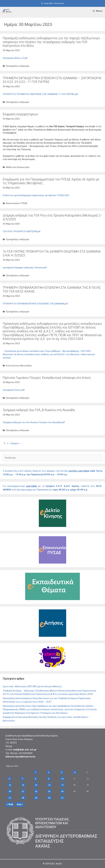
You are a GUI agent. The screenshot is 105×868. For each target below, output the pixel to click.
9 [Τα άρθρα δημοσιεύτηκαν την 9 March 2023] (49, 779)
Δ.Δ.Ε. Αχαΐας (56, 864)
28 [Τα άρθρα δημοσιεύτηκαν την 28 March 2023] (23, 798)
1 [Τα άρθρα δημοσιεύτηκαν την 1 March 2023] (36, 772)
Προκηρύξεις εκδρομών (18, 66)
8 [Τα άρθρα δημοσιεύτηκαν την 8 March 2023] (36, 779)
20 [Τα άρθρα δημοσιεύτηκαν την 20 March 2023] (10, 791)
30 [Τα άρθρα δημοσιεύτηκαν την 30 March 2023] (49, 798)
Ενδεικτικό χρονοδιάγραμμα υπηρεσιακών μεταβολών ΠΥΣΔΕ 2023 (36, 195)
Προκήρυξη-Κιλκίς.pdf (14, 390)
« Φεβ (10, 804)
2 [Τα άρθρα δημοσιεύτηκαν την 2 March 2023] (49, 772)
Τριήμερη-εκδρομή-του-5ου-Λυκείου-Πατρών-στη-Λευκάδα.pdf (34, 422)
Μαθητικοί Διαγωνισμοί (18, 167)
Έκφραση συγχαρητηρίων (20, 114)
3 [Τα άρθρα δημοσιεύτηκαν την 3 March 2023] (62, 772)
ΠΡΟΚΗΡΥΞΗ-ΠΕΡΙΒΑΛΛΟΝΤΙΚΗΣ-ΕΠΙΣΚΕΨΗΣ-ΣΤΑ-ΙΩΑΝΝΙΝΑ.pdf (35, 304)
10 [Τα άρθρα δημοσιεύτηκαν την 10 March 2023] (62, 779)
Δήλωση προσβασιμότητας (21, 757)
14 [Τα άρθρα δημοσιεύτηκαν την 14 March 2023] (23, 785)
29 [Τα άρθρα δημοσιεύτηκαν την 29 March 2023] (36, 798)
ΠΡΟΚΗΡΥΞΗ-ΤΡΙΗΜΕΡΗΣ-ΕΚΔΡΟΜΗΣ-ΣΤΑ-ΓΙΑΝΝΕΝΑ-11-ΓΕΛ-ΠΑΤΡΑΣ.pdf (40, 94)
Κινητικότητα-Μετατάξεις (19, 366)
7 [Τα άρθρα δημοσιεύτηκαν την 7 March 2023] (22, 779)
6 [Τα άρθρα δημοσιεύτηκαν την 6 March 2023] (9, 779)
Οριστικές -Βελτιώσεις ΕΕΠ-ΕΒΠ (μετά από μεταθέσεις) (32, 686)
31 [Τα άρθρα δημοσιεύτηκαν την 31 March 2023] (62, 798)
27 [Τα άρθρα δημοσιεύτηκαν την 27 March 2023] (10, 798)
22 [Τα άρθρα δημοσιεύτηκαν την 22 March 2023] (36, 791)
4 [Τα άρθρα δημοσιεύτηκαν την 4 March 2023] (75, 772)
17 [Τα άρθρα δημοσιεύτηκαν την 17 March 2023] (62, 785)
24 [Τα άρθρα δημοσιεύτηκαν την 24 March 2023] (62, 791)
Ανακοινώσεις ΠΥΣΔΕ (17, 203)
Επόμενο (16, 443)
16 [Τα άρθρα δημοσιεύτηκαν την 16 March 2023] (49, 785)
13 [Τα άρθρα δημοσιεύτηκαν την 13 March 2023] (10, 785)
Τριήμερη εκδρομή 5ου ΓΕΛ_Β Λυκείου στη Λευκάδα (39, 410)
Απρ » (20, 804)
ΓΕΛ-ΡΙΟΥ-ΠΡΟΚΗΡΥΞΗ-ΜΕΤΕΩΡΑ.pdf (22, 231)
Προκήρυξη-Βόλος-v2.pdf (15, 58)
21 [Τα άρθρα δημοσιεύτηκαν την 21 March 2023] (23, 791)
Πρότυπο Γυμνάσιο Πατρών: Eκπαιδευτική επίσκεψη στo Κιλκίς (47, 378)
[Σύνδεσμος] (7, 11)
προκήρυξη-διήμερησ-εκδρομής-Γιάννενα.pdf (25, 268)
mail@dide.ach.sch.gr (25, 750)
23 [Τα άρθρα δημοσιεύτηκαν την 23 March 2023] (49, 791)
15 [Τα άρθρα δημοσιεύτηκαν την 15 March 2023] (36, 785)
